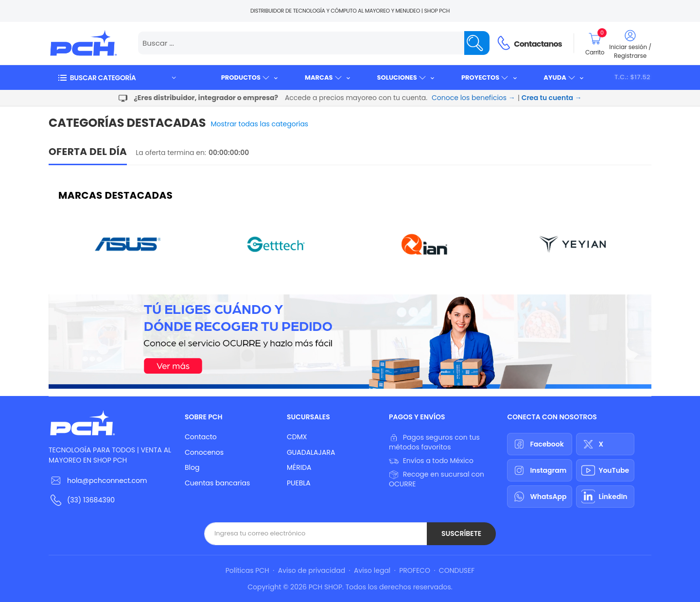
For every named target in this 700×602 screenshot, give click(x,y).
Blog (192, 467)
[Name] (477, 43)
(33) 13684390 (91, 500)
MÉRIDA (299, 467)
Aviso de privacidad (312, 570)
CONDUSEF (457, 570)
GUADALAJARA (311, 452)
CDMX (297, 437)
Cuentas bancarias (217, 483)
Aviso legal (372, 570)
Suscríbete (461, 533)
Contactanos (538, 44)
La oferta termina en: (171, 153)
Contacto (201, 437)
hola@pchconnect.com (107, 481)
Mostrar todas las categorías (260, 124)
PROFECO (415, 570)
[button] (117, 77)
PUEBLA (299, 483)
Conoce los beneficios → (473, 98)
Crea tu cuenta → (552, 98)
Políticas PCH (247, 570)
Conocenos (204, 452)
